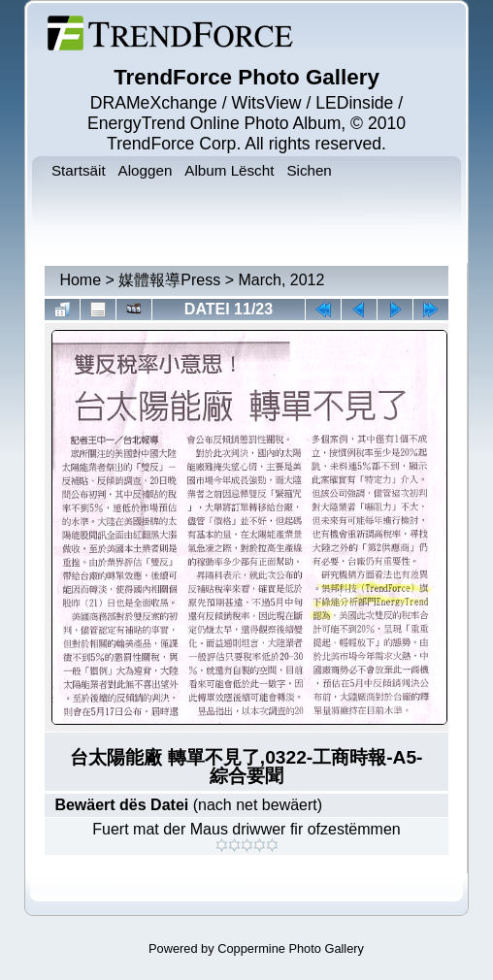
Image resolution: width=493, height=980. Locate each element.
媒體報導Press (169, 280)
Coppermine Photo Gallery (291, 948)
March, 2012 (281, 280)
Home (80, 280)
